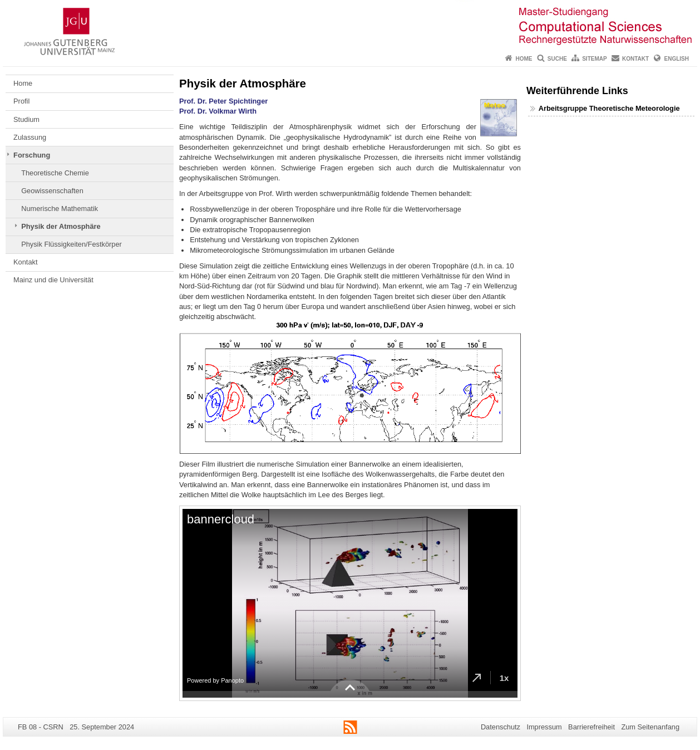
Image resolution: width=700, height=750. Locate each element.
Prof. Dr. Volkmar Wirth (218, 111)
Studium (26, 119)
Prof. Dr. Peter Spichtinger (223, 101)
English (677, 59)
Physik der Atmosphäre (61, 226)
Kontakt (635, 59)
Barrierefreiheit (591, 727)
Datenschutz (501, 727)
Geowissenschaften (52, 191)
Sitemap (594, 59)
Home (524, 59)
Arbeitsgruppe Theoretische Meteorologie (609, 108)
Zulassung (30, 137)
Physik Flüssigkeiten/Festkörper (72, 244)
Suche (557, 59)
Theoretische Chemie (55, 173)
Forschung (32, 155)
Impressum (544, 727)
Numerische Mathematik (60, 209)
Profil (21, 101)
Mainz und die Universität (53, 280)
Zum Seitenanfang (650, 727)
